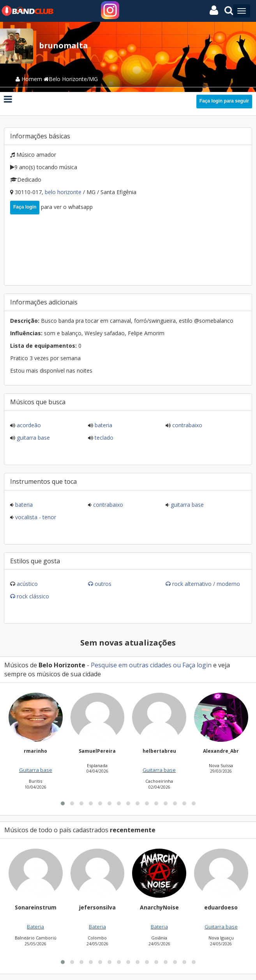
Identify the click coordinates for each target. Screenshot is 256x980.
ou (177, 665)
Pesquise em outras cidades (131, 665)
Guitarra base (33, 438)
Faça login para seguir (224, 101)
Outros (103, 584)
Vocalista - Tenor (35, 517)
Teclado (103, 438)
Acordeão (28, 425)
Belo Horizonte (64, 192)
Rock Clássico (33, 596)
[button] (63, 898)
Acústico (27, 584)
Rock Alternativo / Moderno (206, 584)
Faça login (25, 207)
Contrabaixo (186, 425)
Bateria (103, 425)
